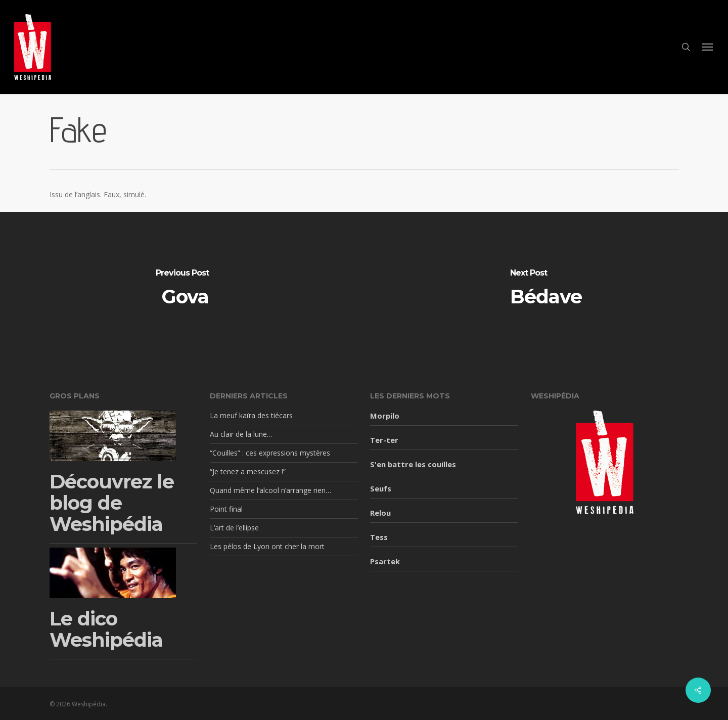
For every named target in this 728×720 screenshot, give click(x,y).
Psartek (385, 561)
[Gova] (182, 288)
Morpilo (385, 416)
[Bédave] (546, 288)
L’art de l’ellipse (234, 528)
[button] (708, 47)
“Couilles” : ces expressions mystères (270, 453)
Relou (380, 513)
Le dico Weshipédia (106, 629)
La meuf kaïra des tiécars (251, 415)
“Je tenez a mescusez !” (248, 471)
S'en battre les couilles (413, 464)
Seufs (381, 488)
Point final (226, 509)
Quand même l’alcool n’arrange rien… (270, 490)
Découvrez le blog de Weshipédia (112, 503)
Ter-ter (384, 440)
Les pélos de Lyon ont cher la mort (267, 546)
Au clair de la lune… (241, 434)
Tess (379, 537)
